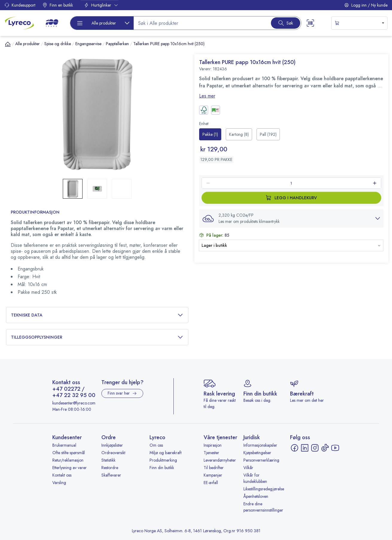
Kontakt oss (62, 475)
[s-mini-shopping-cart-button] (360, 23)
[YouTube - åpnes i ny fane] (335, 448)
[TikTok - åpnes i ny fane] (325, 448)
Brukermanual (64, 445)
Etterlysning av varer (70, 468)
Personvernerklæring (261, 460)
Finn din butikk (162, 468)
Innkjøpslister (112, 445)
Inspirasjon (213, 445)
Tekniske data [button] (97, 315)
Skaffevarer (111, 475)
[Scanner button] (310, 23)
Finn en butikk (58, 5)
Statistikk (108, 460)
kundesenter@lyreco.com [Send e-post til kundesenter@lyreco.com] (74, 403)
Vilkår (248, 468)
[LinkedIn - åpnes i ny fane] (305, 448)
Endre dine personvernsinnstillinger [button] (263, 507)
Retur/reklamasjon (68, 460)
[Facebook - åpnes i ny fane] (295, 448)
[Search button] (286, 23)
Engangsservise (88, 44)
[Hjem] (8, 44)
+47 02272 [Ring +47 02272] (66, 389)
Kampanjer (213, 475)
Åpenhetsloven (256, 496)
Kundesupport (20, 5)
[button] (97, 114)
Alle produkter (28, 44)
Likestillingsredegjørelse (264, 489)
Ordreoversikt (113, 453)
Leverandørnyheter (220, 460)
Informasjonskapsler (260, 445)
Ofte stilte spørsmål (69, 453)
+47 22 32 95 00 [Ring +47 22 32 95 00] (74, 396)
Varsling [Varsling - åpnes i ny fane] (59, 483)
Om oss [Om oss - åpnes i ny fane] (156, 445)
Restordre (110, 468)
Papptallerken (117, 44)
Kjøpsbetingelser (257, 453)
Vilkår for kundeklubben (255, 478)
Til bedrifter (214, 468)
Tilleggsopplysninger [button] (97, 337)
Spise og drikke (58, 44)
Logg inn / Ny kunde (366, 5)
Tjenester (211, 453)
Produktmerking (163, 460)
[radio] (210, 134)
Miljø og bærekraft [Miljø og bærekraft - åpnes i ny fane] (166, 453)
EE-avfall (211, 483)
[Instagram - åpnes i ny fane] (315, 448)
